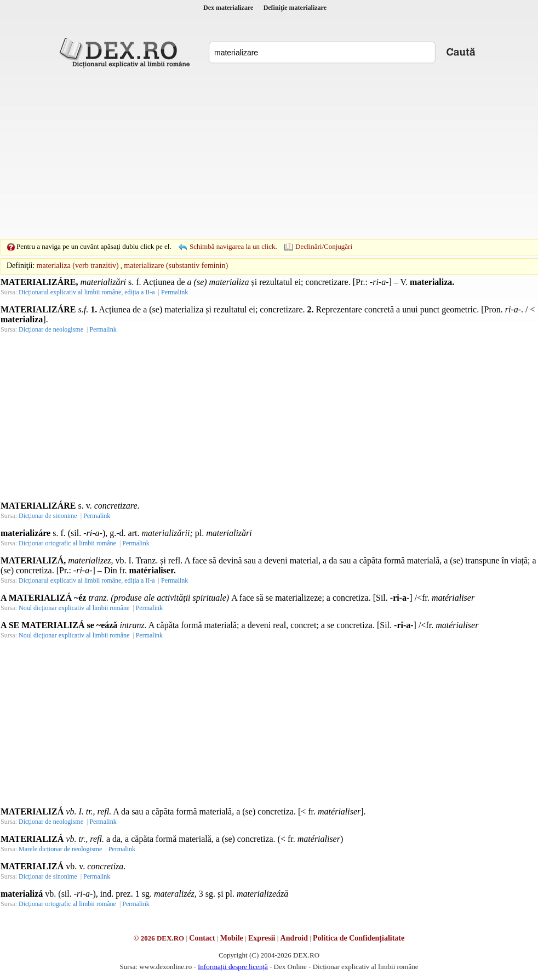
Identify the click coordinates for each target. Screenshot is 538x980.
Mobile (232, 938)
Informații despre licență (233, 967)
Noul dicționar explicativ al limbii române (74, 608)
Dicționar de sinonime (48, 516)
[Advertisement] (252, 153)
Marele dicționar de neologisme (60, 849)
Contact (202, 938)
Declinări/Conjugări (324, 246)
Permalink (174, 292)
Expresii (262, 938)
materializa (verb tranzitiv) (78, 266)
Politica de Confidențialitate (359, 938)
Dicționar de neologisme (51, 329)
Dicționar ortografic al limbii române (67, 543)
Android (294, 938)
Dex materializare (228, 8)
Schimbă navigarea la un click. (233, 246)
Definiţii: (21, 266)
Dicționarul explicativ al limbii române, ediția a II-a (87, 292)
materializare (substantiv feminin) (176, 266)
